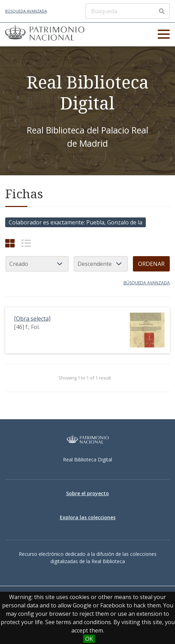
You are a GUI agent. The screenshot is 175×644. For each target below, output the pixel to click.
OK (89, 639)
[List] (26, 243)
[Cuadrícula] (10, 243)
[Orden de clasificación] (101, 264)
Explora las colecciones (88, 517)
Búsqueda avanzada (26, 11)
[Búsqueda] (128, 11)
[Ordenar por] (37, 264)
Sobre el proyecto (87, 493)
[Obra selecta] (32, 319)
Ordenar (151, 264)
